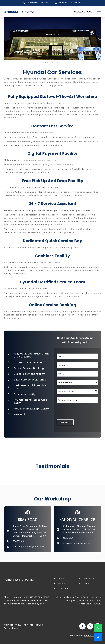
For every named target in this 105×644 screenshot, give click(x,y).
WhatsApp (98, 628)
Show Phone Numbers (98, 637)
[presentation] (77, 411)
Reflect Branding (93, 636)
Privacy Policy (11, 628)
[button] (45, 62)
